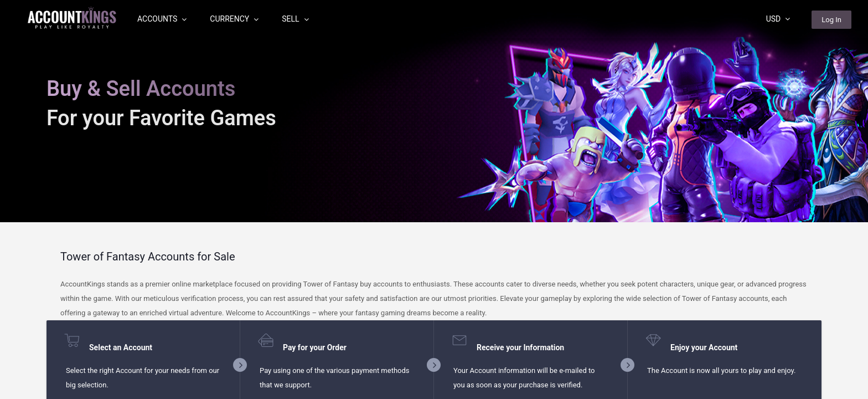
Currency (234, 19)
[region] (434, 199)
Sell (295, 19)
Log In (831, 20)
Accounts (162, 19)
